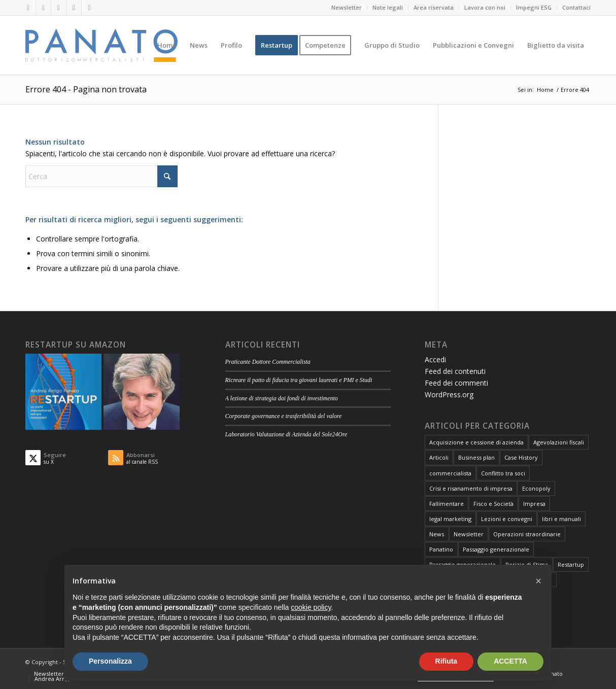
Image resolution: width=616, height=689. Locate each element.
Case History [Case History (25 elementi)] (521, 457)
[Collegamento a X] (43, 8)
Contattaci (576, 7)
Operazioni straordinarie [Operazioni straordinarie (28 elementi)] (527, 534)
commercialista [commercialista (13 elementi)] (450, 473)
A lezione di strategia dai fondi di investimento (282, 398)
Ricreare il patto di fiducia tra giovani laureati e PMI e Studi (299, 380)
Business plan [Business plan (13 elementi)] (476, 457)
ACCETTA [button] (510, 661)
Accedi (435, 359)
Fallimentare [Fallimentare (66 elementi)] (447, 504)
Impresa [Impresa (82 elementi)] (534, 504)
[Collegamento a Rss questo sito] (89, 8)
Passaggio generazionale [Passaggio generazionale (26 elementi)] (496, 549)
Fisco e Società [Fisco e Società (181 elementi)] (493, 504)
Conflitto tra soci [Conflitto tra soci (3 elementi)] (503, 473)
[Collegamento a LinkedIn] (28, 8)
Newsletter (347, 7)
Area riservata (434, 7)
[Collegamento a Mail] (74, 8)
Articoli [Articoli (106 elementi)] (439, 457)
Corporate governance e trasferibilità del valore (284, 416)
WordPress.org (449, 394)
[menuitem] (347, 8)
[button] (538, 581)
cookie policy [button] (311, 607)
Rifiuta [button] (447, 661)
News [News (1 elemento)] (437, 534)
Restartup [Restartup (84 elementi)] (571, 564)
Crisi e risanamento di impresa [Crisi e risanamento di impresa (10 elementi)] (471, 488)
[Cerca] (101, 176)
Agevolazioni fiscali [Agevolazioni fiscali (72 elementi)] (559, 442)
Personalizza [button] (110, 661)
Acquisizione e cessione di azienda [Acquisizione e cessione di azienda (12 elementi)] (476, 442)
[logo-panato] (101, 45)
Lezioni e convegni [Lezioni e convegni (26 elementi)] (507, 519)
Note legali (388, 7)
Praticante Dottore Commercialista (268, 362)
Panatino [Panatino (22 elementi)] (441, 549)
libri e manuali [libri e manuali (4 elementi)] (561, 519)
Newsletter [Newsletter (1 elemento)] (469, 534)
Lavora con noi (485, 7)
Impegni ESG (534, 7)
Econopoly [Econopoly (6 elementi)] (536, 488)
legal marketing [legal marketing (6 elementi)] (450, 519)
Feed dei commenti (456, 383)
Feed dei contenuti (455, 371)
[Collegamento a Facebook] (59, 8)
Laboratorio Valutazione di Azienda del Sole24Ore (286, 434)
